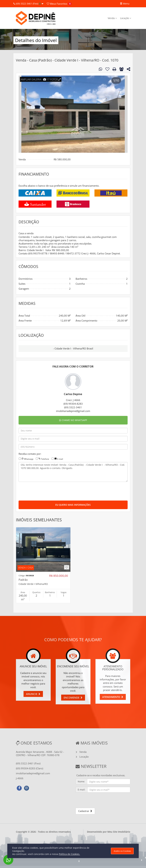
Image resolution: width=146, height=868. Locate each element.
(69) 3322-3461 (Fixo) (28, 4)
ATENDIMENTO (113, 697)
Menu (125, 4)
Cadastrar (85, 811)
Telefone (45, 459)
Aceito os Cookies (122, 851)
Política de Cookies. (69, 854)
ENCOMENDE (73, 698)
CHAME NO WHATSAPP (73, 420)
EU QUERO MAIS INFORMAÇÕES (73, 505)
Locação (126, 18)
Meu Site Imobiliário (119, 832)
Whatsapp (29, 459)
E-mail (60, 459)
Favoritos (57, 4)
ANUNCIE (33, 694)
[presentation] (44, 491)
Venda (112, 18)
